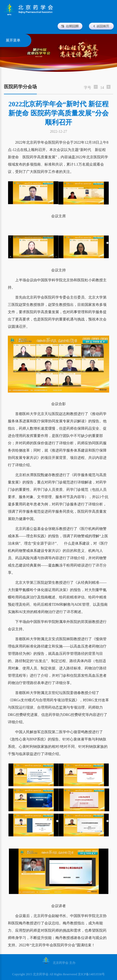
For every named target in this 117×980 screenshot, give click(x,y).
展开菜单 (13, 40)
